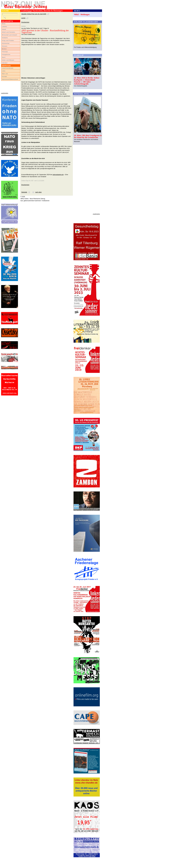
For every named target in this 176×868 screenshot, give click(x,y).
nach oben (38, 192)
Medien (4, 49)
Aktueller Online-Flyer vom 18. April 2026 (34, 14)
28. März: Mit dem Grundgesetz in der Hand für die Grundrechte (88, 136)
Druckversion (25, 22)
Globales (5, 38)
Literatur (5, 63)
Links (4, 71)
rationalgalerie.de (58, 175)
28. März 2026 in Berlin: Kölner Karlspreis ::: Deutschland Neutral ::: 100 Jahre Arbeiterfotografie (87, 81)
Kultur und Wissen (8, 60)
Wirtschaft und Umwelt (9, 35)
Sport (4, 57)
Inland (4, 29)
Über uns (5, 74)
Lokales (4, 27)
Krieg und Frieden (8, 40)
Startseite (24, 192)
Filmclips (5, 52)
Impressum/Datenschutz (10, 79)
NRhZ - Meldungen (82, 14)
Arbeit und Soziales (8, 32)
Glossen (5, 46)
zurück (23, 18)
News (4, 24)
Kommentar (6, 43)
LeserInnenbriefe (8, 68)
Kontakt (4, 77)
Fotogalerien (6, 54)
